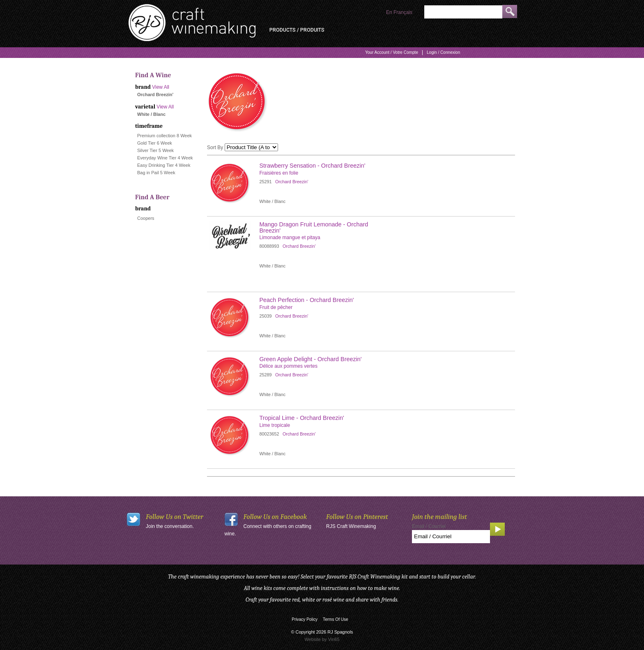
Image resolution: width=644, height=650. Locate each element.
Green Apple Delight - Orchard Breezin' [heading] (311, 359)
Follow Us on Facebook (275, 517)
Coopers (146, 218)
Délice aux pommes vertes (289, 366)
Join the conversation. (170, 526)
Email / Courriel (429, 526)
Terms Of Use (336, 619)
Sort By (215, 148)
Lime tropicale (275, 425)
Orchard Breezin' (292, 182)
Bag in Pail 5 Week (156, 173)
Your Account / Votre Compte (392, 52)
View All (161, 87)
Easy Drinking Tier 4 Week (164, 165)
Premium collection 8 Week (164, 136)
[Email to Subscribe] (451, 537)
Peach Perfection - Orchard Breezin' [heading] (307, 300)
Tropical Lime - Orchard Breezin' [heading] (302, 418)
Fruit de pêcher (276, 307)
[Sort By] (251, 147)
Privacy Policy (305, 619)
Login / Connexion (443, 52)
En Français (399, 12)
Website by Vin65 (322, 639)
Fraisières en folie (279, 173)
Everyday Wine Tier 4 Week (165, 158)
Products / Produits (297, 30)
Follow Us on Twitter (175, 517)
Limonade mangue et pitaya (290, 237)
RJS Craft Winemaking (351, 526)
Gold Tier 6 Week (155, 143)
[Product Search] (463, 12)
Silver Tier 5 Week (155, 150)
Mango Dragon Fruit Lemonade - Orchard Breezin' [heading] (314, 227)
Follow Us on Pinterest (357, 517)
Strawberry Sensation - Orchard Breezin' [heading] (313, 166)
